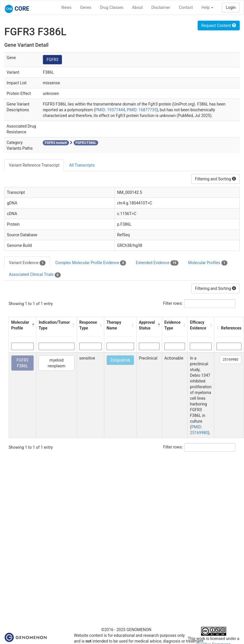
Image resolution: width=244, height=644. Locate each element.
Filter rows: (173, 303)
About (137, 7)
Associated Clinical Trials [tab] (35, 275)
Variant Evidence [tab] (27, 263)
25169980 (231, 360)
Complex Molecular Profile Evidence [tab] (91, 263)
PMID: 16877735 (142, 110)
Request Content (219, 26)
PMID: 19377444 (110, 110)
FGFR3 (52, 60)
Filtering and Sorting (216, 179)
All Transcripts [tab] (82, 165)
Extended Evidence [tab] (157, 263)
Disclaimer (161, 7)
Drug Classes (112, 7)
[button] (33, 325)
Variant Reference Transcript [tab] (34, 165)
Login (231, 7)
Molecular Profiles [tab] (208, 263)
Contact (186, 7)
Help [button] (207, 7)
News (66, 7)
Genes (86, 7)
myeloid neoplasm (57, 363)
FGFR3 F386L (23, 363)
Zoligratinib (120, 360)
